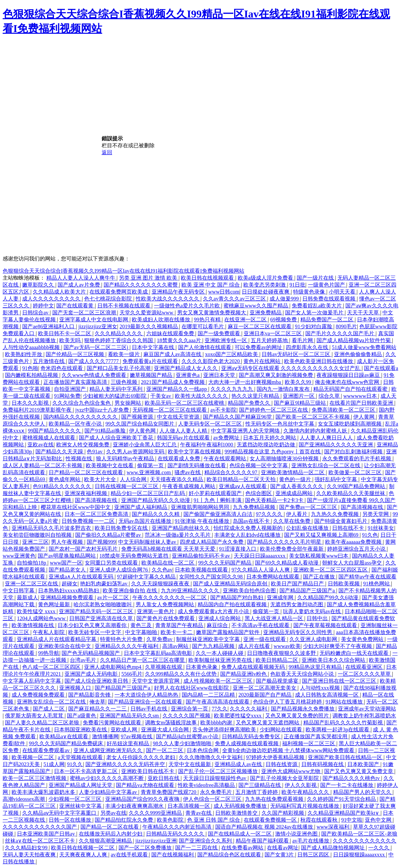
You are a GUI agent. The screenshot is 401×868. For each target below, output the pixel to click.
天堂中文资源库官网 (156, 681)
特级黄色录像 (310, 292)
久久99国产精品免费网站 (357, 486)
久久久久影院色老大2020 (211, 361)
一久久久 (379, 848)
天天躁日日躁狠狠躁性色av (215, 778)
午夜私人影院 (49, 632)
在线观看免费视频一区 (271, 820)
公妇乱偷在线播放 (308, 528)
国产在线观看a (381, 368)
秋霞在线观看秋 (320, 820)
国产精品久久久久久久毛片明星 (285, 542)
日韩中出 (318, 618)
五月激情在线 (49, 361)
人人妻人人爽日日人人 (327, 438)
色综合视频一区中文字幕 (259, 465)
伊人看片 (297, 514)
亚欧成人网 (125, 730)
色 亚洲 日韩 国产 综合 (214, 820)
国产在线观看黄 (75, 306)
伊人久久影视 (301, 785)
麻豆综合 (218, 625)
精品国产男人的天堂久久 (363, 792)
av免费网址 (227, 438)
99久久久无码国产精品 (226, 563)
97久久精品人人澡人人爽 (261, 570)
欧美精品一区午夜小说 (76, 424)
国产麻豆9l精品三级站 (300, 403)
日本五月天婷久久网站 (270, 438)
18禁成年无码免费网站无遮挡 (134, 556)
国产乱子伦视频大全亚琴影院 (285, 778)
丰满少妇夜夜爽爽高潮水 (135, 806)
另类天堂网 (376, 514)
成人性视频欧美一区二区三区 (219, 681)
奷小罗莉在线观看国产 (216, 493)
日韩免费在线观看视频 (329, 299)
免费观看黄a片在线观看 (151, 361)
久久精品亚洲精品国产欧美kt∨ (344, 813)
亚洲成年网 (281, 597)
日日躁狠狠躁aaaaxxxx (360, 855)
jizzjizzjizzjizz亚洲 (156, 841)
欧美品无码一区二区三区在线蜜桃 (185, 403)
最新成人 (27, 597)
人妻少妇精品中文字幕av (108, 792)
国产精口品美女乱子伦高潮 (119, 368)
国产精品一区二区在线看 (110, 827)
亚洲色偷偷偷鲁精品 (359, 354)
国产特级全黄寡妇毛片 (341, 521)
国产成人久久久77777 (94, 361)
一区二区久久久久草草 (365, 674)
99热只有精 (208, 320)
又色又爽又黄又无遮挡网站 (268, 723)
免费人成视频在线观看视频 (247, 743)
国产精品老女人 (68, 570)
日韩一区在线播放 (71, 820)
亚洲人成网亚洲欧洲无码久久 (109, 750)
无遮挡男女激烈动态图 (297, 604)
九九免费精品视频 (255, 507)
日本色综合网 (203, 750)
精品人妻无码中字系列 (117, 389)
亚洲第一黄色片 (156, 611)
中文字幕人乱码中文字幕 (32, 681)
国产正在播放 (320, 577)
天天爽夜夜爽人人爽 (84, 855)
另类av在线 (113, 813)
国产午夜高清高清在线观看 (218, 702)
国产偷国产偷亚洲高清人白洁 (219, 514)
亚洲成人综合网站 (220, 618)
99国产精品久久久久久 (55, 431)
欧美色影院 (171, 820)
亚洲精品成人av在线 (239, 764)
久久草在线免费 (292, 521)
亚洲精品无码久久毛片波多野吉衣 (52, 528)
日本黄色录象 (202, 667)
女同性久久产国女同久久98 (212, 577)
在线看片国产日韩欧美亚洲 (362, 403)
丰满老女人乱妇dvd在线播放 (248, 535)
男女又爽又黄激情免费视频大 (212, 313)
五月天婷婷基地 (270, 340)
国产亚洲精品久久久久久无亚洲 (336, 445)
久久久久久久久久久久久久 (365, 841)
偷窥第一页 (151, 465)
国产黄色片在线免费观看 (166, 618)
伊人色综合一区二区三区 (213, 799)
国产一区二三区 (165, 750)
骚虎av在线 (188, 472)
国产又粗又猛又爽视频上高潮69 (322, 535)
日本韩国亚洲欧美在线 (81, 730)
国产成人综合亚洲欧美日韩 (97, 681)
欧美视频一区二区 (33, 757)
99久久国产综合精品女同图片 (140, 424)
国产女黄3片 (280, 855)
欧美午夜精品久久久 (306, 792)
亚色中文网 (379, 820)
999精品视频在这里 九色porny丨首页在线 (273, 452)
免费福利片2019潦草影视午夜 (38, 410)
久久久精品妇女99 (27, 848)
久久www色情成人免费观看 (95, 375)
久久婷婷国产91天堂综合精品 (342, 799)
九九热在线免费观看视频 (275, 799)
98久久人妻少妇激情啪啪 (183, 743)
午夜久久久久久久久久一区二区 (170, 597)
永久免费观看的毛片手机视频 (357, 458)
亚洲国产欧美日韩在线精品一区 (346, 757)
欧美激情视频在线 (33, 625)
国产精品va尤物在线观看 (146, 785)
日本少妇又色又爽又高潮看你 (93, 625)
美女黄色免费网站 (363, 639)
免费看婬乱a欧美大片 (317, 306)
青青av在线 (199, 813)
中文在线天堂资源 (179, 417)
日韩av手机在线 (150, 709)
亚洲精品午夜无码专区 (179, 292)
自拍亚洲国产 (71, 389)
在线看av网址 (283, 848)
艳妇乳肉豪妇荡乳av (104, 584)
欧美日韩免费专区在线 (122, 528)
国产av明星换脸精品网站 (67, 556)
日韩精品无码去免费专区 (252, 736)
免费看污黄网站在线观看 (113, 723)
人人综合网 (134, 479)
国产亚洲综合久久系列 (206, 841)
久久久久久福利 (249, 709)
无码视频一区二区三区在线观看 (170, 410)
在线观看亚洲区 (365, 667)
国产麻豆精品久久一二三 (98, 709)
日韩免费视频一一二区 (89, 521)
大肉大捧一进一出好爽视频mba (245, 382)
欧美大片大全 (101, 479)
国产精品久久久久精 (156, 514)
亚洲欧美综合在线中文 (65, 646)
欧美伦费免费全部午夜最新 (292, 549)
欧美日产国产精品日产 (298, 584)
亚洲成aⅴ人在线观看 (243, 486)
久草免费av (160, 639)
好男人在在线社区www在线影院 (192, 688)
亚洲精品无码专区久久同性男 (298, 632)
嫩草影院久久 (39, 285)
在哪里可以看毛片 (203, 326)
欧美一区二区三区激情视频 (35, 778)
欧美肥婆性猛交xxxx (238, 716)
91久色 (370, 535)
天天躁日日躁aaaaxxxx (260, 556)
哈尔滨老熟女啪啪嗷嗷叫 (103, 604)
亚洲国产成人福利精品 (141, 507)
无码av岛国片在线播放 (146, 521)
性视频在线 (79, 458)
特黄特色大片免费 (122, 639)
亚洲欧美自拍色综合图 (250, 591)
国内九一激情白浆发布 (284, 389)
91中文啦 (352, 820)
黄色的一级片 (296, 479)
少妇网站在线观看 (281, 730)
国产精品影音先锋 (90, 695)
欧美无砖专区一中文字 (95, 632)
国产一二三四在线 (197, 848)
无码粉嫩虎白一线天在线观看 (355, 653)
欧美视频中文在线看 (110, 465)
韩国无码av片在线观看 (184, 438)
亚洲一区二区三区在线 (32, 584)
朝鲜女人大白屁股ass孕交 (353, 563)
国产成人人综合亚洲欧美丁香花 (117, 438)
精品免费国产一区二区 (327, 320)
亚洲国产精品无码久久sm (130, 716)
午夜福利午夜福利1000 (207, 445)
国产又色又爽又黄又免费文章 (359, 771)
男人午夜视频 (68, 542)
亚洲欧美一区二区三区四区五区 (331, 570)
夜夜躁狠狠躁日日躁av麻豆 (349, 375)
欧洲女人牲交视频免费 (83, 445)
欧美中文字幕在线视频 (195, 452)
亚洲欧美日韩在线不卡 (148, 771)
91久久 (75, 764)
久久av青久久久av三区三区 (235, 299)
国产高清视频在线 (97, 500)
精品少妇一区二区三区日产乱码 (148, 493)
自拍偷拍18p (32, 563)
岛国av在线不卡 (252, 521)
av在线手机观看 (130, 855)
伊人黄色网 (143, 431)
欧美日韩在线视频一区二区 (83, 848)
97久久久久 (270, 514)
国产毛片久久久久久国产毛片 (340, 333)
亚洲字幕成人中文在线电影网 (94, 320)
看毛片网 (303, 340)
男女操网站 (128, 403)
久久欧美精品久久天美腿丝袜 (351, 493)
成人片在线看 (255, 646)
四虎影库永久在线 (308, 347)
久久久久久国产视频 (187, 716)
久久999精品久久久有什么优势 (181, 674)
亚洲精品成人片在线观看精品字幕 (57, 639)
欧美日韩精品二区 (277, 660)
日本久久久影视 (31, 403)
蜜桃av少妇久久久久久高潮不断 (107, 778)
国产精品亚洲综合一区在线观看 (146, 702)
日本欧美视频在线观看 (202, 570)
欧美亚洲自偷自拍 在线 (130, 591)
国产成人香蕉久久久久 (297, 486)
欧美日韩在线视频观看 (208, 278)
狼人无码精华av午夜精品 (126, 458)
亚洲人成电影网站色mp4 (113, 667)
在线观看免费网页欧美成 (119, 292)
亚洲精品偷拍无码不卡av (201, 556)
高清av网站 (176, 646)
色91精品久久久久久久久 (63, 486)
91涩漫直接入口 (238, 549)
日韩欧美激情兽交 (237, 813)
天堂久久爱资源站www (147, 313)
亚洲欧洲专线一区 (226, 340)
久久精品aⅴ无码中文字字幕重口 (60, 813)
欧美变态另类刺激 (265, 285)
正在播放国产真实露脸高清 (76, 382)
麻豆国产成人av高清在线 (173, 354)
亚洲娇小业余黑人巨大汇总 (145, 445)
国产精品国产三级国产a (308, 591)
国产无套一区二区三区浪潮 (85, 313)
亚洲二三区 (35, 542)
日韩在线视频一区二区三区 (127, 486)
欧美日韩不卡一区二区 (65, 333)
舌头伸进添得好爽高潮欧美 (225, 730)
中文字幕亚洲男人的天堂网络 (246, 431)
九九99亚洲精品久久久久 (191, 591)
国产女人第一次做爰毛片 (315, 313)
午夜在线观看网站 (226, 458)
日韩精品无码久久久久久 (176, 834)
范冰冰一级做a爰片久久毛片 (178, 535)
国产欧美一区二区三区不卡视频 (313, 417)
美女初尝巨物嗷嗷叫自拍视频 (38, 535)
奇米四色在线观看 (62, 368)
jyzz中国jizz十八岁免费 (103, 410)
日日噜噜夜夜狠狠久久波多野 (282, 653)
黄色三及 (142, 625)
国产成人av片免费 (79, 285)
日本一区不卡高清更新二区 (86, 771)
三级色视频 (125, 382)
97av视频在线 (137, 736)
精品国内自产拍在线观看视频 (233, 604)
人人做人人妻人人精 (184, 431)
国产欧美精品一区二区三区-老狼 (359, 834)
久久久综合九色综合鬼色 (82, 403)
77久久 (220, 709)
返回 (107, 152)
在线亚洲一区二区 (246, 320)
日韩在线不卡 (349, 528)
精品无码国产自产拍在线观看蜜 (351, 389)
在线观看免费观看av (47, 750)
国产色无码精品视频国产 (91, 653)
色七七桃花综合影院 (109, 299)
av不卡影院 (223, 410)
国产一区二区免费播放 (146, 848)
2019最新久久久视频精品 (149, 326)
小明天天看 (343, 292)
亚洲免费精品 (266, 313)
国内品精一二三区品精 (209, 695)
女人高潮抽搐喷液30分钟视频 (285, 458)
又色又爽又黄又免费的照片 (298, 716)
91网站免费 (67, 396)
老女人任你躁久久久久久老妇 (141, 757)
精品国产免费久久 (250, 403)
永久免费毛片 (217, 792)
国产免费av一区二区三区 (309, 507)
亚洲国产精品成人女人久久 (186, 368)
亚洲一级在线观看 (265, 639)
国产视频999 (101, 542)
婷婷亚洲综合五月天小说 (357, 549)
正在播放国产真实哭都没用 (316, 736)
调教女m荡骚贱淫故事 (172, 723)
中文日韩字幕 (19, 591)
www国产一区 (66, 563)
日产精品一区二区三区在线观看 (86, 472)
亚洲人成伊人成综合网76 (119, 570)
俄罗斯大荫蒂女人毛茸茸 (35, 716)
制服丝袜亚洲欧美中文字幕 (209, 639)
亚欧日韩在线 (164, 778)
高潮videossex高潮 (24, 799)
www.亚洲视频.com (149, 472)
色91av (95, 452)
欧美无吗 (71, 340)
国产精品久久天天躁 (60, 452)
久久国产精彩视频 (283, 813)
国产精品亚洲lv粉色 (244, 674)
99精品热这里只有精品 (316, 667)
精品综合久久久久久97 (231, 472)
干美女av (161, 396)
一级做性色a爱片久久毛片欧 (188, 306)
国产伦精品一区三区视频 (75, 354)
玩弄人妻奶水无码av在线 (312, 611)
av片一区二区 (114, 597)
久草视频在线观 (164, 667)
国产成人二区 (49, 709)
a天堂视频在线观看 (81, 757)
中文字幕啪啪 (142, 632)
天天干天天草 (364, 313)
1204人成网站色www (42, 618)
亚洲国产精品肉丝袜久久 (181, 528)
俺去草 (97, 702)
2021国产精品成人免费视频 (174, 382)
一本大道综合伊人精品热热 (147, 695)
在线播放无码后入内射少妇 (111, 834)
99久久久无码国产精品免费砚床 (67, 743)
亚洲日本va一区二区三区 (273, 333)
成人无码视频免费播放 (241, 806)
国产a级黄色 (82, 716)
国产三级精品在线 (260, 785)
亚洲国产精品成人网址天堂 (81, 785)
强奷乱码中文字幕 (336, 479)
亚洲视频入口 (76, 688)
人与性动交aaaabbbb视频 (32, 347)
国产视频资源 (138, 417)
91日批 (297, 285)
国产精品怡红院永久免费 (125, 820)
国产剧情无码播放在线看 (197, 465)
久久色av (162, 570)
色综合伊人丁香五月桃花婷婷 (288, 702)
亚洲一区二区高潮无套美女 (265, 688)
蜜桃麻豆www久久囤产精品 (256, 306)
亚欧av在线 (41, 445)
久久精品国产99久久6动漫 (328, 597)
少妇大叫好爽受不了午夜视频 (338, 646)
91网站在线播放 (345, 702)
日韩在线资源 (282, 764)
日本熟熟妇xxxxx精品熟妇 (69, 591)
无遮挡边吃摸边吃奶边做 (267, 445)
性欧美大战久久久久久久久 (168, 299)
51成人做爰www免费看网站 (364, 347)
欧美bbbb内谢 (217, 723)
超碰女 (70, 584)
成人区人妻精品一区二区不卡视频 (43, 465)
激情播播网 (105, 736)
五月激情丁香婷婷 (257, 792)
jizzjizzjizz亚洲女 (98, 326)
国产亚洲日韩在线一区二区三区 (340, 681)
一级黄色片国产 (327, 285)
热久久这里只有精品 (256, 396)
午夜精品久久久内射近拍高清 (177, 827)
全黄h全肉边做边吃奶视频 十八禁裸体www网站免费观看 (289, 750)
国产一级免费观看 (220, 333)
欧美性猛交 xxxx (37, 611)
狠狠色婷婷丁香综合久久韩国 (119, 340)
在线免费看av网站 (243, 848)
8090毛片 (346, 326)
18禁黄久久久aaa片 (180, 340)
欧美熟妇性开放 (24, 354)
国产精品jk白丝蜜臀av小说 (188, 736)
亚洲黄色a (188, 375)
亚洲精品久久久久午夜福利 (127, 646)
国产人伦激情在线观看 (205, 347)
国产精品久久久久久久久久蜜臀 (141, 285)
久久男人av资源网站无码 (136, 452)
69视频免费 (284, 320)
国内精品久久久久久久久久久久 (81, 417)
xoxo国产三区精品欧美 (232, 354)
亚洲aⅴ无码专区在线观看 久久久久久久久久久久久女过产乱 (291, 368)
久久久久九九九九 (232, 389)
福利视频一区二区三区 (309, 743)
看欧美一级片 (125, 354)
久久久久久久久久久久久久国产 (40, 827)
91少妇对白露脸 (314, 326)
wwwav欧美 (287, 646)
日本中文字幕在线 (154, 347)
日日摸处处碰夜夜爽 (266, 292)
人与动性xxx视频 (321, 688)
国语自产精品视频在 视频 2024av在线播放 (265, 827)
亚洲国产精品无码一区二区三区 (97, 611)
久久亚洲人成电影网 (314, 639)
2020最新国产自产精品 (266, 695)
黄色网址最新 (55, 604)
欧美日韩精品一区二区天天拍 (242, 479)
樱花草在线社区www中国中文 (76, 507)
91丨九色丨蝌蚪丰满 (218, 500)
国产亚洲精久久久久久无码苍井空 (126, 764)
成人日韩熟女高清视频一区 (327, 695)
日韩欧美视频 (344, 584)
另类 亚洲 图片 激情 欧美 (149, 278)
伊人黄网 (365, 417)
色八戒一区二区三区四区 (52, 667)
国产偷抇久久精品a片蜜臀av (109, 535)
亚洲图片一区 (299, 396)
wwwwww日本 (361, 396)
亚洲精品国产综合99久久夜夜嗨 (143, 799)
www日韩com (224, 292)
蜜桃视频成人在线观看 (49, 438)
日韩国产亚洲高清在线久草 (102, 618)
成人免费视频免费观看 (39, 695)
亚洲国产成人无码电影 (92, 674)
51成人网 (54, 764)
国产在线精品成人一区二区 (240, 834)
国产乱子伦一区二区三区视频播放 (219, 771)
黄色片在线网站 (263, 361)
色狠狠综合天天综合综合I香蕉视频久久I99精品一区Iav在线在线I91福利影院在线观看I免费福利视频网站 (124, 271)
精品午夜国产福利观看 (263, 841)
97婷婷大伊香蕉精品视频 (276, 757)
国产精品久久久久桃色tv (352, 778)
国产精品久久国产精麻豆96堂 (238, 417)
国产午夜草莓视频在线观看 (326, 625)
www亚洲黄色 (19, 556)
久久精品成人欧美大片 (60, 292)
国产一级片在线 (316, 278)
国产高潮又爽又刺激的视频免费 (276, 375)
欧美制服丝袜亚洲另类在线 (221, 660)
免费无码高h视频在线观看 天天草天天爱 (169, 549)
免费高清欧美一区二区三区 (344, 410)
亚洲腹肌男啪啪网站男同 (201, 507)
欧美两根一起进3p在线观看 (338, 730)
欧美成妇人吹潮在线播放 (162, 320)
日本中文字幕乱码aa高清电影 (159, 653)
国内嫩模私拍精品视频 (32, 375)
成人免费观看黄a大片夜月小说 (214, 611)
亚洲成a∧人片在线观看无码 (82, 577)
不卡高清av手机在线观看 (261, 625)
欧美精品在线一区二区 (169, 563)
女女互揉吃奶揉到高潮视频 (350, 424)
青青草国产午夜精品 (180, 625)
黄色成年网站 (65, 479)
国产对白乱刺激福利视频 (354, 452)
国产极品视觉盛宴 (278, 681)
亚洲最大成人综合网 (166, 730)
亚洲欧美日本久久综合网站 (334, 660)
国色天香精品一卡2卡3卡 (275, 500)
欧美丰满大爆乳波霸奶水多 (44, 792)
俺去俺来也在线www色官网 (348, 382)
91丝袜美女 (381, 528)
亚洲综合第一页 (190, 709)
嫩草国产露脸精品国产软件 (228, 632)
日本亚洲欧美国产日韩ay (47, 834)
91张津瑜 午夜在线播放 (203, 521)
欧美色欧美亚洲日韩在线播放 (319, 361)
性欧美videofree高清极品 (207, 785)
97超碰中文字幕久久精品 (147, 577)
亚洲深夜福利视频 (86, 493)
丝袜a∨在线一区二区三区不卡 (41, 841)
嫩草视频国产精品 (152, 375)
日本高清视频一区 (189, 806)
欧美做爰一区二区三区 (356, 472)
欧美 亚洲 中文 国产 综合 (211, 285)
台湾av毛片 (84, 660)
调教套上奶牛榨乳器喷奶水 (364, 716)
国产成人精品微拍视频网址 (333, 848)
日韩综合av (36, 313)
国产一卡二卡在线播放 (347, 785)
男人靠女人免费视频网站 (166, 604)
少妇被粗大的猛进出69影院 (115, 396)
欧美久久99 (299, 382)
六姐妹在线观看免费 (171, 333)
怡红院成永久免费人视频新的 (249, 528)
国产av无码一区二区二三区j (97, 347)
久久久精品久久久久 (119, 333)
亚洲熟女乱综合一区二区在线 (326, 465)
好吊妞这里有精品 (128, 743)
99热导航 (49, 653)
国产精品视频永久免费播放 (303, 709)
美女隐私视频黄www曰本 (319, 556)
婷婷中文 (43, 306)
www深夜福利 (334, 827)
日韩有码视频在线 (323, 764)
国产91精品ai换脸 (106, 431)
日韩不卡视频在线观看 (125, 306)
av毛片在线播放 (311, 841)
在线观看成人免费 (179, 458)
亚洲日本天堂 (220, 375)
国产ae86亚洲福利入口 (49, 326)
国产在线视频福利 (173, 855)
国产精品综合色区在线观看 (230, 855)
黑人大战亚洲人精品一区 (275, 618)
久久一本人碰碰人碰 (220, 653)
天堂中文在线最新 (190, 764)
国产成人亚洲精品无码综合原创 (231, 584)
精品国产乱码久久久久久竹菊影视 (344, 723)
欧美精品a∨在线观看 (64, 736)
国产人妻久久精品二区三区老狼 (43, 723)
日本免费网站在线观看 (274, 577)
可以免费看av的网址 (259, 347)
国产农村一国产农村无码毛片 (84, 549)
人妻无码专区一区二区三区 (211, 424)
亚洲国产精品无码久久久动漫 (156, 500)
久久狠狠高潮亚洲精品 (106, 841)
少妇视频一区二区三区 (75, 799)
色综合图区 (259, 493)
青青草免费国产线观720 (169, 792)
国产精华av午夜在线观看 (367, 577)
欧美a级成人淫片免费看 (266, 278)
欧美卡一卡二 (177, 632)
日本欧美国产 (364, 764)
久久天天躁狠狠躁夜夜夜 (161, 584)
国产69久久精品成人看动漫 (287, 563)
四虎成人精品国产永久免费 (212, 542)
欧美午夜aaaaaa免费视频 (354, 542)
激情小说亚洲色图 (297, 834)
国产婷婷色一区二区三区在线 (274, 410)
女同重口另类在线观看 (112, 563)
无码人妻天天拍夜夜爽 (30, 855)
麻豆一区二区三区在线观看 (260, 326)
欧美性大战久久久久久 (202, 396)
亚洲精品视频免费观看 (68, 597)
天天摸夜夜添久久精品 (177, 479)
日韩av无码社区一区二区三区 (297, 354)
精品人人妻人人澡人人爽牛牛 (81, 278)
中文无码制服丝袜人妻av (148, 542)
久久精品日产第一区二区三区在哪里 (143, 660)
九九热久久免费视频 (335, 514)
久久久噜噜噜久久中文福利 (211, 757)
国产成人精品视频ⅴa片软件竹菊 (354, 340)
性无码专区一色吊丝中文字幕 (280, 424)
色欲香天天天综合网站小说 (303, 674)
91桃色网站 (377, 584)
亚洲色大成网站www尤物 (292, 771)
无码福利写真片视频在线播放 (305, 806)
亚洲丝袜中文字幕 (81, 806)
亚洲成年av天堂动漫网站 (367, 709)
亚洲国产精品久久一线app (177, 389)
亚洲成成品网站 (295, 493)
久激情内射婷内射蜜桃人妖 (316, 431)
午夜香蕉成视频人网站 (189, 486)
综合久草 (330, 396)
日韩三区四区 (314, 855)
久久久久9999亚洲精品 (156, 813)
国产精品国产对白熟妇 (237, 597)
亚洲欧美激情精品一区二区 (293, 472)
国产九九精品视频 (214, 646)
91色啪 (30, 368)
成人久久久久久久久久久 (52, 299)
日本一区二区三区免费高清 (97, 514)
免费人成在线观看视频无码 (254, 667)
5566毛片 (132, 674)
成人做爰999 (285, 299)
